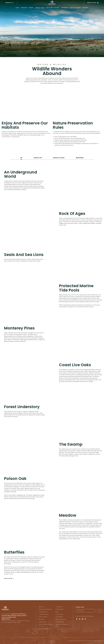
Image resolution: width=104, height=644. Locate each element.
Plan (18, 8)
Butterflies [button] (80, 158)
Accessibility (59, 617)
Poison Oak (15, 478)
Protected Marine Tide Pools (76, 288)
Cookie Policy (60, 622)
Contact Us (59, 606)
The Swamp (71, 444)
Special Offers (75, 8)
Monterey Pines (19, 328)
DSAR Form (42, 622)
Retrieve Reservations (45, 609)
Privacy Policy (43, 617)
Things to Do (40, 8)
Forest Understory (22, 407)
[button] (11, 3)
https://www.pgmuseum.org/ (25, 572)
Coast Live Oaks (75, 365)
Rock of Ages (72, 213)
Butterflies (14, 552)
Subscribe (80, 607)
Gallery (85, 8)
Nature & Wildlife (52, 64)
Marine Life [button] (37, 158)
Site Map (41, 619)
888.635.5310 (6, 619)
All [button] (21, 158)
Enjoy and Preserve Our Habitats (25, 125)
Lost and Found (43, 614)
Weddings (65, 8)
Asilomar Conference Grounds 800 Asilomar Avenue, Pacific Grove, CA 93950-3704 (14, 615)
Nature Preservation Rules (73, 125)
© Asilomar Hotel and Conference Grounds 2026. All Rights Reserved (85, 641)
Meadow (68, 515)
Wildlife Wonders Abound (52, 71)
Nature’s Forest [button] (59, 158)
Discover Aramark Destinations (85, 616)
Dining (31, 8)
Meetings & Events (53, 8)
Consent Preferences (45, 628)
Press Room (59, 614)
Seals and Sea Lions (24, 254)
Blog (57, 611)
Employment (59, 609)
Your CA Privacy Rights (46, 624)
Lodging (24, 8)
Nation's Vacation (61, 619)
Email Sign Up (43, 611)
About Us (42, 606)
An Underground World (21, 174)
